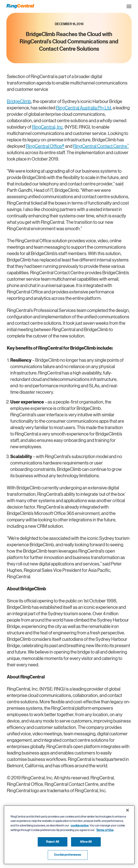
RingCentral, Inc (47, 127)
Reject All (53, 842)
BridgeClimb (19, 102)
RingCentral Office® (45, 146)
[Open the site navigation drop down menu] (129, 6)
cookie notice (80, 826)
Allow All (86, 842)
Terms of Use (105, 830)
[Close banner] (127, 810)
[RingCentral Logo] (20, 6)
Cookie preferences (68, 855)
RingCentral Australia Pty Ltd (84, 108)
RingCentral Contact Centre (101, 146)
